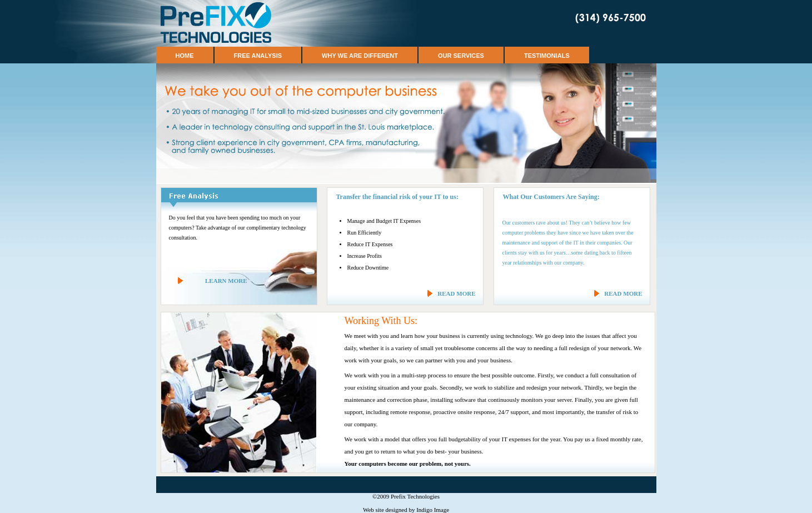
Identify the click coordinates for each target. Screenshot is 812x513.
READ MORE (456, 293)
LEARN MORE (226, 281)
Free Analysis (258, 56)
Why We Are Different (360, 56)
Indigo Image (433, 510)
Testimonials (547, 56)
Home (185, 56)
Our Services (461, 56)
